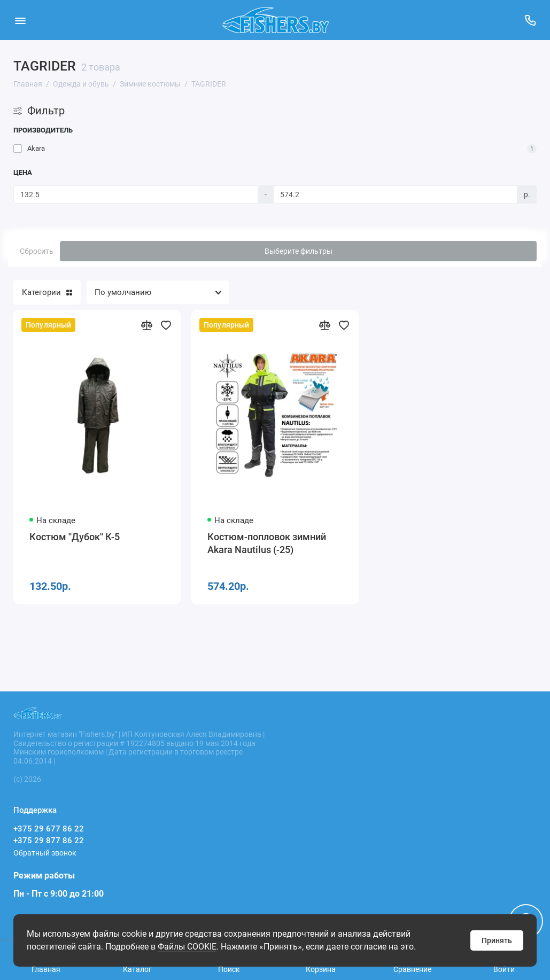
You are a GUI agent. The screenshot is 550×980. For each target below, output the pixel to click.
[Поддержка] (530, 20)
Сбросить (37, 251)
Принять (497, 940)
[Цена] (136, 195)
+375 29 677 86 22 (49, 829)
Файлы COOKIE (187, 947)
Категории (47, 292)
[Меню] (20, 20)
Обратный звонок (45, 853)
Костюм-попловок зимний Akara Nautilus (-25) (267, 543)
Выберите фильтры (299, 251)
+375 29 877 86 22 (49, 841)
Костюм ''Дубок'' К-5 (75, 537)
